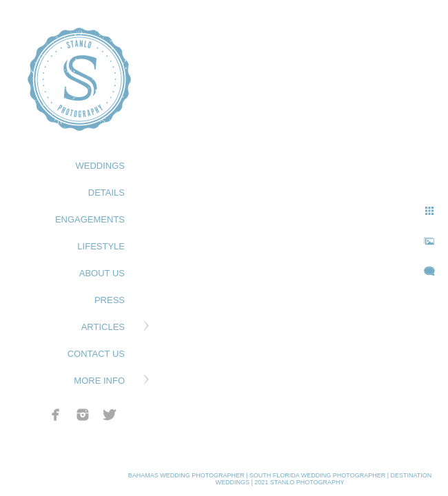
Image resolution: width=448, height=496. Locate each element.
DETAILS (106, 193)
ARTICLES (103, 327)
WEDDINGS (101, 166)
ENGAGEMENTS (90, 219)
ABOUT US (102, 273)
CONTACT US (96, 354)
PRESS (110, 300)
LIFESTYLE (101, 246)
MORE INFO (99, 381)
